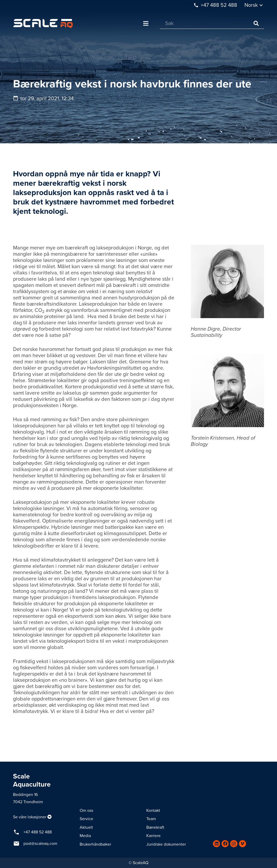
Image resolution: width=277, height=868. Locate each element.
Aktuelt (86, 827)
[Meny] (146, 23)
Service (86, 819)
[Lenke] (43, 24)
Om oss (86, 811)
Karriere (153, 836)
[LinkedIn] (216, 844)
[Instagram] (234, 844)
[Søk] (212, 24)
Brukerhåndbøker (95, 844)
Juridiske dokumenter (166, 844)
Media (85, 836)
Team (151, 819)
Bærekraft (155, 827)
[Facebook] (225, 844)
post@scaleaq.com (40, 844)
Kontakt (153, 811)
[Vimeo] (243, 844)
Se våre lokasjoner (30, 817)
